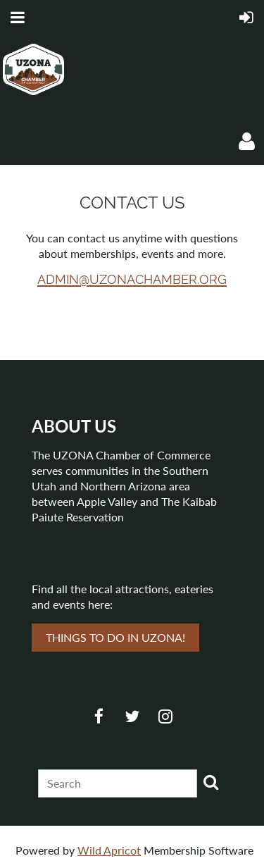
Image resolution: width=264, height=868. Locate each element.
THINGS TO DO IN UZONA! (115, 637)
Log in (246, 142)
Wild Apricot (109, 850)
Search (210, 782)
